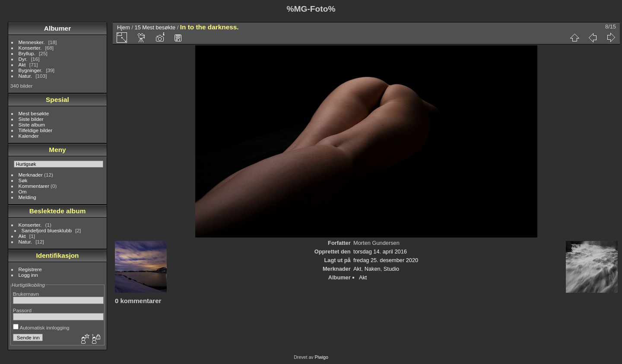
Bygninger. (31, 70)
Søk (23, 180)
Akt (22, 65)
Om (23, 191)
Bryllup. (27, 53)
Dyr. (23, 59)
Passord (22, 310)
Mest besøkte (34, 113)
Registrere (30, 269)
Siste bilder (31, 119)
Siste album (32, 125)
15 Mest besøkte (155, 27)
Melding (27, 197)
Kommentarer (34, 186)
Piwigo (322, 357)
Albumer (57, 28)
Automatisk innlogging (41, 328)
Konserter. (30, 48)
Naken (373, 269)
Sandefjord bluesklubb (47, 230)
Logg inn (28, 275)
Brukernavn (26, 294)
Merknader (31, 175)
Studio (391, 269)
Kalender (29, 136)
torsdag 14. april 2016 (380, 252)
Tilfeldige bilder (36, 130)
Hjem (124, 27)
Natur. (25, 76)
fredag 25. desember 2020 (386, 260)
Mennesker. (32, 42)
